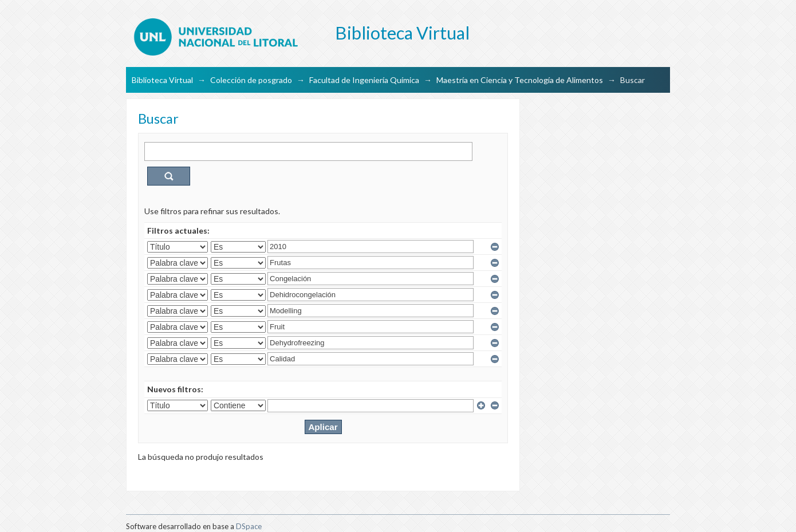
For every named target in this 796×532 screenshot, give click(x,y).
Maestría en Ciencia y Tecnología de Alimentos (520, 80)
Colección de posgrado (251, 80)
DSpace (249, 526)
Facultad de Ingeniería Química (364, 80)
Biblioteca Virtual (162, 80)
